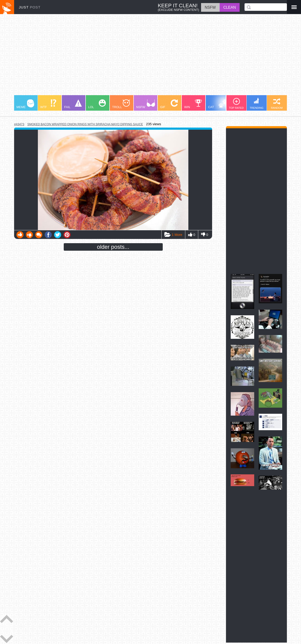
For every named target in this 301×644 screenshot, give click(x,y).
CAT (218, 104)
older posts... (113, 247)
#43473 (19, 124)
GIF (169, 104)
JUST (30, 7)
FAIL (73, 104)
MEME (25, 104)
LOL (97, 104)
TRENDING (257, 103)
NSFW (146, 104)
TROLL (121, 104)
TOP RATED (236, 104)
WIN (193, 104)
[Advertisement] (150, 57)
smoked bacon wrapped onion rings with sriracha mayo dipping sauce (85, 124)
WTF (48, 104)
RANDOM (277, 104)
